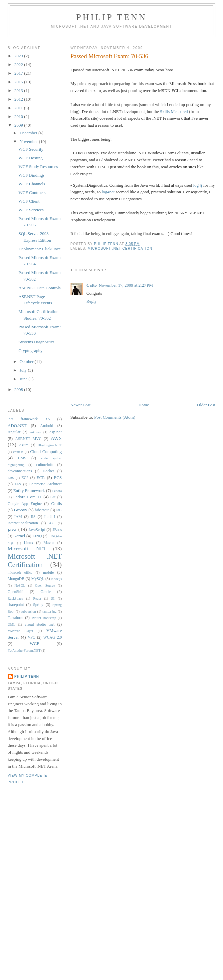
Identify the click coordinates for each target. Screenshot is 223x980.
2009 (19, 125)
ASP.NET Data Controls (39, 288)
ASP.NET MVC (28, 439)
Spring (38, 605)
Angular (14, 432)
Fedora (57, 491)
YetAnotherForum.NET (24, 650)
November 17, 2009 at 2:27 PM (126, 285)
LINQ (37, 536)
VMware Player (20, 631)
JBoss (57, 530)
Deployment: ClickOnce (39, 249)
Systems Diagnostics (36, 342)
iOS (52, 523)
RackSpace (15, 598)
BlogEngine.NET (50, 445)
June (24, 379)
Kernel (19, 536)
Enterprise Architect (46, 484)
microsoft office (20, 572)
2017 (19, 73)
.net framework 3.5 (29, 419)
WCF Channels (32, 184)
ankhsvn (35, 432)
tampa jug (49, 611)
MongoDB (16, 579)
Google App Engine (25, 504)
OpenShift (16, 592)
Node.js (57, 579)
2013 (19, 90)
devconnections (20, 471)
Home (144, 405)
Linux (29, 543)
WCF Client (29, 201)
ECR (41, 477)
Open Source (45, 585)
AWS (56, 438)
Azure (24, 445)
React (37, 598)
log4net (108, 192)
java (12, 529)
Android (46, 426)
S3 (53, 598)
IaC (59, 510)
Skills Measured (174, 111)
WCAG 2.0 (53, 637)
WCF (34, 643)
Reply (92, 301)
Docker (48, 471)
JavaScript (37, 530)
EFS (18, 484)
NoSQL (20, 585)
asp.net (56, 432)
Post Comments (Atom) (115, 417)
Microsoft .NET (27, 548)
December (29, 133)
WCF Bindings (31, 175)
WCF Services (31, 210)
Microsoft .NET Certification (120, 248)
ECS (58, 477)
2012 (19, 99)
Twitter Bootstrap (44, 618)
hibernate (42, 510)
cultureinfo (45, 465)
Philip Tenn (111, 17)
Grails (57, 503)
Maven (49, 543)
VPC (31, 637)
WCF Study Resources (38, 166)
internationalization (23, 523)
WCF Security (31, 149)
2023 (19, 56)
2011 (19, 108)
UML (11, 624)
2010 (19, 116)
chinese (18, 452)
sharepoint (16, 605)
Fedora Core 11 (27, 497)
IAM (18, 517)
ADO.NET (17, 425)
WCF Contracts (32, 192)
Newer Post (81, 405)
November (29, 141)
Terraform (15, 618)
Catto (92, 285)
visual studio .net (40, 624)
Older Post (206, 405)
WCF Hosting (30, 158)
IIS (33, 517)
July (24, 370)
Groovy (21, 510)
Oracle (46, 592)
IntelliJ (50, 517)
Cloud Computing (46, 451)
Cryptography (30, 350)
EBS (11, 478)
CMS (22, 458)
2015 (19, 82)
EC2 (25, 478)
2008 (19, 389)
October (27, 361)
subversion (28, 611)
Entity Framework (29, 490)
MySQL (38, 579)
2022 (19, 64)
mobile (48, 572)
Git (53, 497)
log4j (198, 185)
